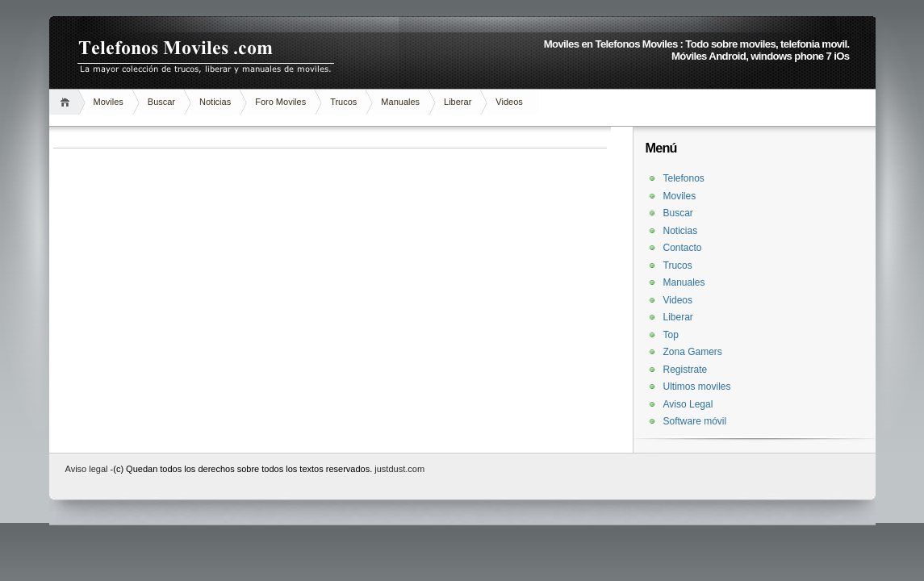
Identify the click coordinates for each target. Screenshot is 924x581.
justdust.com (399, 469)
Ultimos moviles (697, 387)
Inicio (67, 102)
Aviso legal (88, 469)
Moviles (109, 102)
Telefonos (684, 178)
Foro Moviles (280, 102)
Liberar (458, 102)
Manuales (400, 102)
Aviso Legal (688, 404)
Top (671, 335)
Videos (509, 102)
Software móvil (695, 421)
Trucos (343, 102)
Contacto (683, 248)
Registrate (686, 370)
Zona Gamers (693, 352)
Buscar (161, 102)
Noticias (215, 102)
